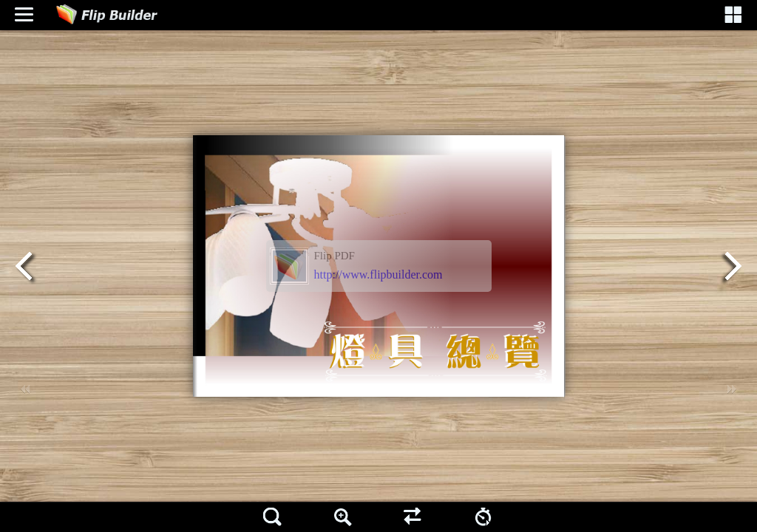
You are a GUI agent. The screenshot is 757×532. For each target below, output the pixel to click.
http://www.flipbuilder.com (378, 274)
